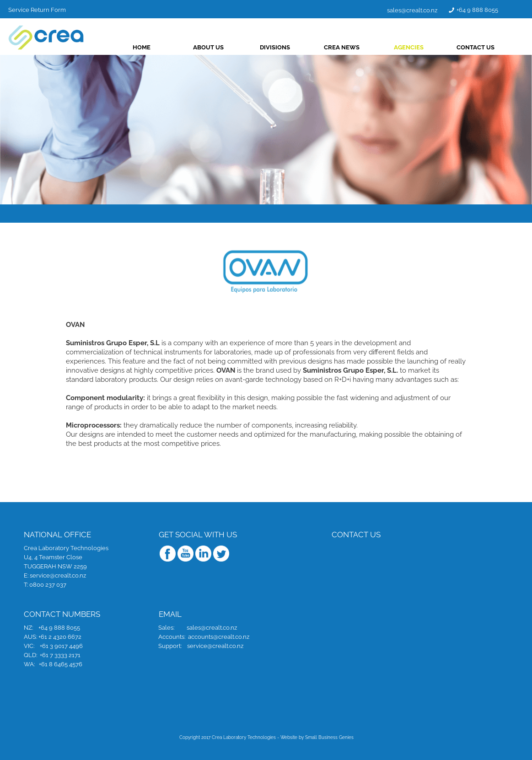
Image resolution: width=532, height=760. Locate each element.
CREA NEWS (356, 47)
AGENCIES (423, 47)
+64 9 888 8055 (492, 10)
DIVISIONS (290, 47)
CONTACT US (490, 47)
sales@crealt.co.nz (427, 10)
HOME (156, 47)
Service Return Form (52, 9)
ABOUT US (223, 47)
